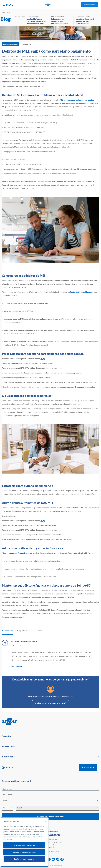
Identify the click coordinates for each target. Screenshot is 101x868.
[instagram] (58, 859)
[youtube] (53, 859)
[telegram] (62, 859)
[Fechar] (45, 821)
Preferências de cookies (24, 859)
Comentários (7, 631)
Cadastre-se (88, 767)
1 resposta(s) (18, 666)
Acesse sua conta (90, 5)
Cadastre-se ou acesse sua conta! (51, 703)
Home (4, 13)
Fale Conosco (50, 844)
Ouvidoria (51, 847)
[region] (24, 842)
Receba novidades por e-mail (50, 817)
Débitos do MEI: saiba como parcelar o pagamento (46, 51)
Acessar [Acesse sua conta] (10, 767)
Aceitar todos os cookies (24, 845)
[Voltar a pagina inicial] (51, 5)
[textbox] (52, 801)
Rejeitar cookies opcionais (24, 852)
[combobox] (50, 801)
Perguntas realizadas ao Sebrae (30, 631)
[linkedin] (49, 859)
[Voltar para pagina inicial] (50, 722)
